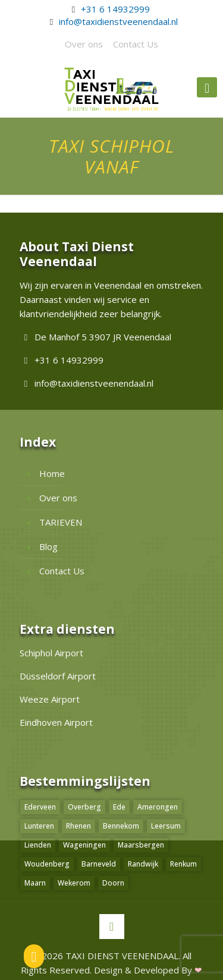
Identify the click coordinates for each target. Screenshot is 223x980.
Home (52, 473)
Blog (48, 546)
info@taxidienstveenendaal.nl (118, 21)
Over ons (84, 44)
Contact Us (136, 44)
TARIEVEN (61, 522)
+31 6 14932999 (115, 9)
